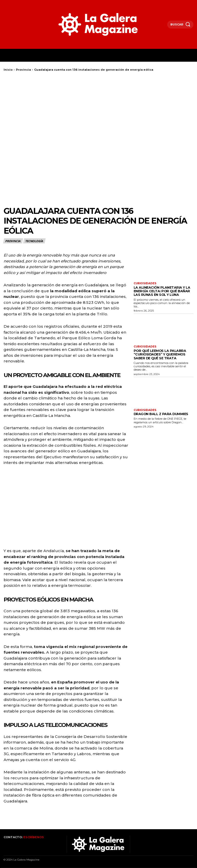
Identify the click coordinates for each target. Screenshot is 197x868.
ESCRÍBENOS (34, 837)
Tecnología (34, 241)
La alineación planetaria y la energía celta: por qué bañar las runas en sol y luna (161, 290)
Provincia (23, 70)
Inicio (8, 70)
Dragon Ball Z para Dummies (157, 411)
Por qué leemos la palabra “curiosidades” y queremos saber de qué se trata (162, 352)
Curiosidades (145, 284)
